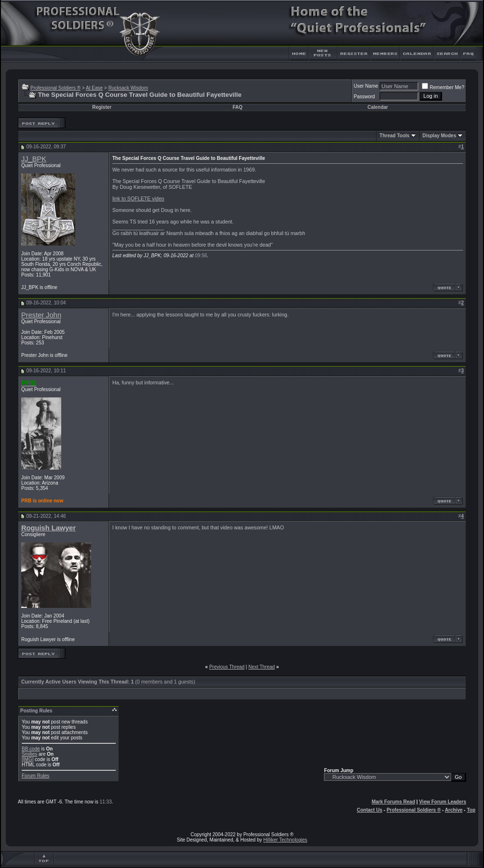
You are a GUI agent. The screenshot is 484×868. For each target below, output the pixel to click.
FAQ (237, 107)
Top (471, 810)
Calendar (378, 107)
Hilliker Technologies (285, 840)
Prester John (41, 315)
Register (102, 107)
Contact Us (370, 810)
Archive (454, 810)
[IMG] (27, 759)
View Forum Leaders (443, 802)
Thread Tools (394, 136)
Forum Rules (35, 776)
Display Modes (439, 136)
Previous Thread (227, 667)
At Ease (94, 88)
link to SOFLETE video (138, 198)
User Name (366, 86)
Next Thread (262, 667)
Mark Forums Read (393, 802)
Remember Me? (443, 87)
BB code (31, 749)
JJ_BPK (34, 159)
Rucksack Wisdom (128, 88)
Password (364, 97)
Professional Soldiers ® (55, 88)
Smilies (29, 754)
